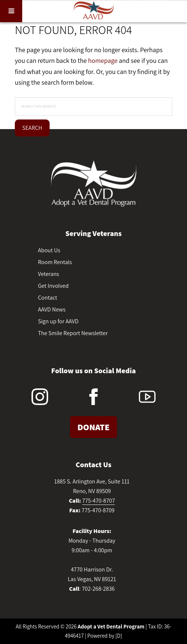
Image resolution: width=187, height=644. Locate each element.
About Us (49, 250)
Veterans (49, 274)
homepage (103, 60)
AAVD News (52, 309)
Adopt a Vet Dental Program (111, 626)
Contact (48, 298)
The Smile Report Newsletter (73, 333)
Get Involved (54, 286)
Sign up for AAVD (58, 321)
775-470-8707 (99, 501)
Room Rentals (55, 262)
